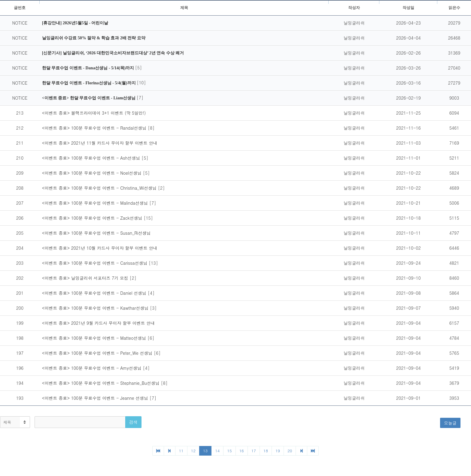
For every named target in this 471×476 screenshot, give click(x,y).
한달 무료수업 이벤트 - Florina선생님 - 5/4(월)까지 (89, 83)
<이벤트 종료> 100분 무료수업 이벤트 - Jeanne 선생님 (96, 398)
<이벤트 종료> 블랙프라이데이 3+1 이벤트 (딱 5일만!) (94, 113)
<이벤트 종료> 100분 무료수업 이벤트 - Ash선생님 (92, 158)
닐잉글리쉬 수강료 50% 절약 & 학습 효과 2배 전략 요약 (94, 38)
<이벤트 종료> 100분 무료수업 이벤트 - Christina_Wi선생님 (100, 188)
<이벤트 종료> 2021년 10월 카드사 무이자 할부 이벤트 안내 (100, 248)
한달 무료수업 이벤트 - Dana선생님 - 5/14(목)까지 (89, 68)
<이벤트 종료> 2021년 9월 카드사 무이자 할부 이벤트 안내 (99, 323)
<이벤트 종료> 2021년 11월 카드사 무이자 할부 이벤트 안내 (100, 143)
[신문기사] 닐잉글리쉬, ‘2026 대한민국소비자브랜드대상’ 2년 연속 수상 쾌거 (113, 53)
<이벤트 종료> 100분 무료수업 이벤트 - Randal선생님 (95, 128)
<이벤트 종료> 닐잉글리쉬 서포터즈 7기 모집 (86, 278)
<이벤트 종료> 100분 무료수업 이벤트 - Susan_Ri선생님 (96, 233)
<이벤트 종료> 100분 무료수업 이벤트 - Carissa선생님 (96, 263)
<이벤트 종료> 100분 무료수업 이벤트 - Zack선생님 (93, 218)
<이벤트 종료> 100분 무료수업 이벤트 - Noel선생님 (93, 173)
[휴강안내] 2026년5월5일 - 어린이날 (75, 23)
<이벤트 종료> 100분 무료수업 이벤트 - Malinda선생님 (96, 203)
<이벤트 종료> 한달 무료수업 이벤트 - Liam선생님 (89, 98)
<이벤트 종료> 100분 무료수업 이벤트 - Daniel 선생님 (95, 293)
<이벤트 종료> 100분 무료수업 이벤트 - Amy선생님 (93, 368)
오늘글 (450, 423)
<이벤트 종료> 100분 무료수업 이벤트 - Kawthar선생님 (96, 308)
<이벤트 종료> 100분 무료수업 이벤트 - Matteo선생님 (95, 338)
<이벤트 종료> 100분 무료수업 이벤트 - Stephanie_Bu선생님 (102, 383)
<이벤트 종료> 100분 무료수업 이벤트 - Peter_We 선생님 (98, 353)
